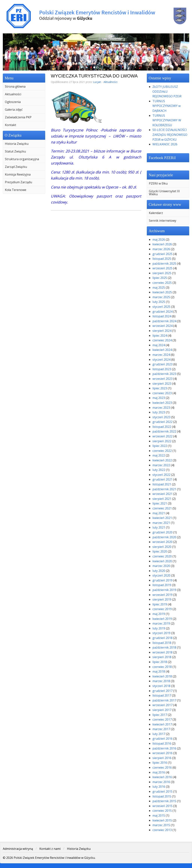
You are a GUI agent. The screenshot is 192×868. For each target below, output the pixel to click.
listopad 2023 (162, 369)
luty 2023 (159, 412)
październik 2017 (164, 700)
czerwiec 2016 (162, 767)
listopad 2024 (162, 316)
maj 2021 (159, 513)
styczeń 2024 (161, 360)
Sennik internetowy (163, 221)
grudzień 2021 (162, 479)
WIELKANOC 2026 (165, 144)
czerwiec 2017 (162, 719)
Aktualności (13, 94)
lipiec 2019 (160, 604)
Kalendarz (156, 213)
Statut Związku (15, 151)
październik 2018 (164, 647)
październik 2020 (164, 537)
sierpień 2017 (162, 710)
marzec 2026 (161, 249)
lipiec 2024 (160, 336)
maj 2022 (159, 455)
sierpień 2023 (162, 384)
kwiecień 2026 (162, 244)
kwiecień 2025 (162, 292)
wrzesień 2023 (162, 379)
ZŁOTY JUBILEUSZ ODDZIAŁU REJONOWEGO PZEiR (167, 91)
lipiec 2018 (160, 662)
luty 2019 (159, 628)
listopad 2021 (162, 484)
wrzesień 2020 (162, 542)
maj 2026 (159, 240)
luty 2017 (159, 734)
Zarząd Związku (16, 167)
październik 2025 (164, 264)
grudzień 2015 (162, 791)
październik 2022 (164, 431)
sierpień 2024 (162, 331)
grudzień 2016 (162, 739)
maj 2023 (159, 398)
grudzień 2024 (162, 312)
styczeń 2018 (161, 686)
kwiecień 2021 (162, 518)
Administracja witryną (18, 849)
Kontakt (10, 125)
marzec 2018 (161, 681)
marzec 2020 (161, 566)
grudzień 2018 (162, 638)
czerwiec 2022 (162, 451)
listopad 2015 (162, 796)
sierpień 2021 (162, 499)
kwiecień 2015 (162, 820)
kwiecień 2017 (162, 724)
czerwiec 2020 (162, 556)
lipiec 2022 (160, 446)
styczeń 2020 (161, 575)
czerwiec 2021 (162, 508)
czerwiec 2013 (162, 830)
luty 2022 (159, 470)
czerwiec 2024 (162, 340)
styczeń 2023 (161, 417)
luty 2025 (159, 302)
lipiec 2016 (160, 763)
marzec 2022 (161, 465)
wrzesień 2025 (162, 268)
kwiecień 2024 (162, 350)
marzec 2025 (161, 297)
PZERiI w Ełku (158, 183)
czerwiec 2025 (162, 283)
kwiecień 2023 (162, 403)
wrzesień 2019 (162, 595)
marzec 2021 (161, 523)
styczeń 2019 (161, 633)
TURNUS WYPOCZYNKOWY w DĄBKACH (166, 106)
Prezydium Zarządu (18, 182)
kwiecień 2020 (162, 561)
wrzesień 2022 (162, 436)
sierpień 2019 (162, 599)
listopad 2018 (162, 643)
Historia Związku (17, 144)
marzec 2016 (161, 782)
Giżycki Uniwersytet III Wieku (164, 193)
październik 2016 (164, 748)
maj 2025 (159, 288)
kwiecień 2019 (162, 619)
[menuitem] (24, 86)
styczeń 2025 (161, 307)
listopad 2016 (162, 743)
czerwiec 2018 (162, 667)
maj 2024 (159, 345)
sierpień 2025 (162, 273)
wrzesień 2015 (162, 806)
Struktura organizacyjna (22, 159)
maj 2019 (159, 614)
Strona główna (15, 86)
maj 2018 (159, 671)
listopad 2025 (162, 259)
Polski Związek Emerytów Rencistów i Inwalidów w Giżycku (96, 16)
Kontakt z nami (50, 849)
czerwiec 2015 (162, 811)
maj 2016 (159, 772)
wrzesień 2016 (162, 753)
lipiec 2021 (160, 503)
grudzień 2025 (162, 254)
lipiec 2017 (160, 715)
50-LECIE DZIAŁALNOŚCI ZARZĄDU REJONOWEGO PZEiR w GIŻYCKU (170, 135)
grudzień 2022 (162, 422)
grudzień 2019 (162, 580)
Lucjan (97, 82)
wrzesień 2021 (162, 494)
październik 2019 (164, 590)
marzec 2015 (161, 825)
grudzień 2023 (162, 364)
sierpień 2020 (162, 547)
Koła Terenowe (16, 190)
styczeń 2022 (161, 475)
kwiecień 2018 (162, 676)
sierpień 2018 (162, 657)
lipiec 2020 (160, 551)
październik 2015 (164, 801)
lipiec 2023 (160, 388)
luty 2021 (159, 527)
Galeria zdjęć (14, 110)
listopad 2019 (162, 585)
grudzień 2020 (162, 532)
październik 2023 (164, 374)
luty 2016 (159, 787)
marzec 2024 (161, 355)
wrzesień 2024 (162, 326)
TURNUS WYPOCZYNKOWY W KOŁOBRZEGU (167, 120)
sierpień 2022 (162, 441)
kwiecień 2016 (162, 777)
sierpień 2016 (162, 758)
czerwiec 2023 (162, 393)
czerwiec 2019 (162, 609)
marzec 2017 (161, 729)
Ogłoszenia (13, 102)
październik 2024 (164, 321)
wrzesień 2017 (162, 705)
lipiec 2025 (160, 278)
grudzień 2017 (162, 691)
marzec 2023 (161, 408)
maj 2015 (159, 815)
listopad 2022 (162, 427)
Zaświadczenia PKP (18, 117)
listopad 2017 (162, 695)
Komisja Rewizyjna (18, 174)
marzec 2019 (161, 623)
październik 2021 (164, 489)
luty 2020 (159, 571)
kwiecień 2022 (162, 460)
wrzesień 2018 (162, 652)
